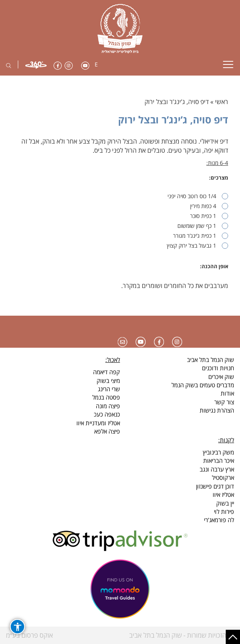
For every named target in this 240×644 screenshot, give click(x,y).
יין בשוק (225, 503)
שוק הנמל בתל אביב (210, 360)
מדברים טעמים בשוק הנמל (203, 385)
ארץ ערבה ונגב (217, 469)
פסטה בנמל (106, 397)
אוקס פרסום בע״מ (30, 635)
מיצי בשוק (108, 381)
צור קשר (224, 402)
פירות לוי (224, 511)
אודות (227, 393)
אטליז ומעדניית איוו (98, 423)
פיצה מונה (108, 406)
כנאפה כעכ (107, 414)
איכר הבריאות (219, 460)
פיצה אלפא (107, 431)
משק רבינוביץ (218, 452)
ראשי (222, 102)
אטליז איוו (223, 494)
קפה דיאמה (107, 372)
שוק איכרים (221, 377)
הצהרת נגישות (217, 410)
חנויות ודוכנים (218, 368)
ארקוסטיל (223, 477)
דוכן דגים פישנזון (215, 486)
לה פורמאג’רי (219, 520)
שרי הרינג (109, 389)
